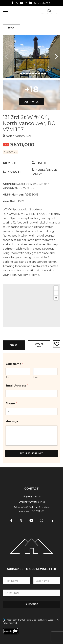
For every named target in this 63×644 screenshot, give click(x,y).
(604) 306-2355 (42, 3)
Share (14, 345)
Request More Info (32, 453)
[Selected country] (8, 411)
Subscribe (32, 604)
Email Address (17, 386)
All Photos (32, 102)
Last (36, 378)
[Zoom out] (56, 293)
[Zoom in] (56, 288)
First (8, 378)
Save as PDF (39, 345)
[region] (32, 305)
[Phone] (32, 411)
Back (11, 28)
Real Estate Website (46, 620)
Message (12, 421)
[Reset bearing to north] (56, 298)
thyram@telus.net (35, 502)
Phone (11, 404)
